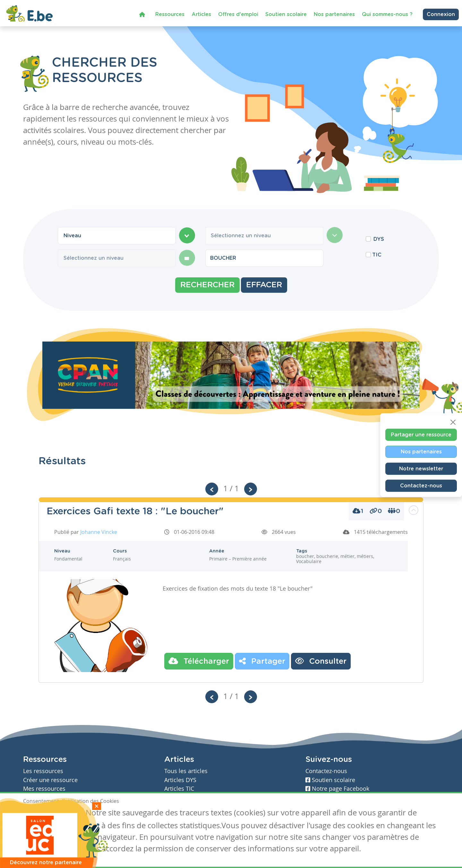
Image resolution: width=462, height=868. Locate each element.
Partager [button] (262, 661)
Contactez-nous (421, 485)
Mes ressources (44, 789)
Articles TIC (179, 789)
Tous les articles (186, 771)
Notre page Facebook (337, 789)
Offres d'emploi (238, 14)
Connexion (441, 14)
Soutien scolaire (286, 14)
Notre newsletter (421, 468)
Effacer (264, 285)
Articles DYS (180, 780)
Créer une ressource (50, 780)
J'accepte (38, 813)
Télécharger (199, 661)
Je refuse (69, 813)
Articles (201, 14)
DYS (379, 239)
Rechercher (207, 285)
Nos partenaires (334, 14)
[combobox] (117, 236)
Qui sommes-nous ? (387, 14)
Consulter (321, 661)
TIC (377, 255)
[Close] (453, 422)
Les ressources (43, 771)
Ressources (170, 14)
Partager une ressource (421, 434)
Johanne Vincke (99, 532)
